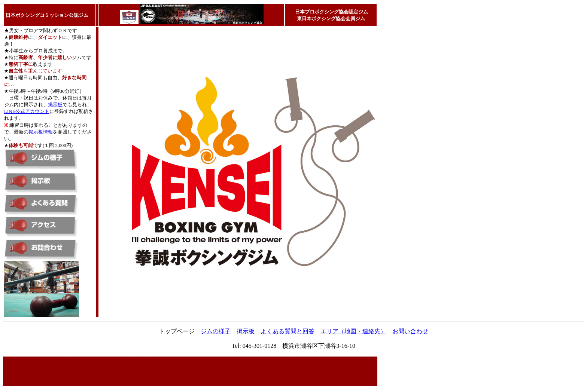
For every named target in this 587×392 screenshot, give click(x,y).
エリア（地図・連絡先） (353, 331)
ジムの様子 (216, 331)
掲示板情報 (41, 132)
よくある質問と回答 (288, 331)
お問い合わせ (410, 331)
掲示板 (55, 105)
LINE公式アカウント (27, 111)
